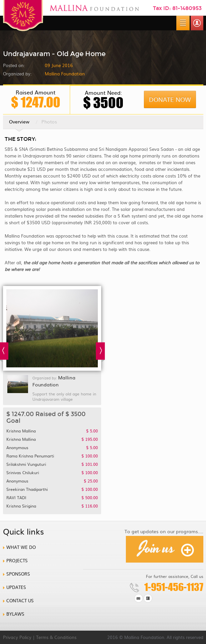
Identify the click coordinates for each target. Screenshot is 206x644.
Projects (17, 560)
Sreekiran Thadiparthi (52, 489)
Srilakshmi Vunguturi (52, 464)
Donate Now (170, 99)
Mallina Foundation (54, 381)
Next (100, 352)
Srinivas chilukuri (52, 472)
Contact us (20, 600)
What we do (21, 547)
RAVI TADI (52, 498)
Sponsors (18, 574)
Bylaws (15, 614)
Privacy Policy (17, 637)
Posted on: (14, 65)
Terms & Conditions (56, 637)
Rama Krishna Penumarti (52, 456)
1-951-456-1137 (174, 587)
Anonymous (52, 447)
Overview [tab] (19, 123)
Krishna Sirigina (52, 506)
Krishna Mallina (52, 431)
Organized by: (17, 74)
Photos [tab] (49, 121)
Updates (16, 587)
